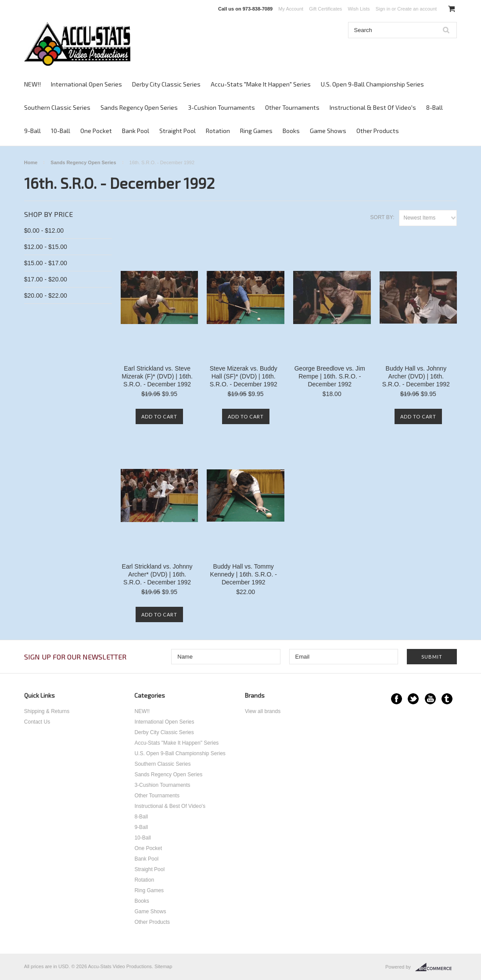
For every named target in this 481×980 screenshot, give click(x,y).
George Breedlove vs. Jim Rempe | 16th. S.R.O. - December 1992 (330, 376)
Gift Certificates (325, 9)
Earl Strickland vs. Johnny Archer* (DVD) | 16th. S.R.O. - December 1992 (157, 574)
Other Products (378, 131)
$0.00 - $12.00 (44, 231)
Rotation (218, 131)
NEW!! (32, 84)
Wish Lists (359, 9)
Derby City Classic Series (166, 84)
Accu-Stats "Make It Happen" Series (261, 84)
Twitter (413, 699)
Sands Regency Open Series (139, 107)
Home (31, 162)
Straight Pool (178, 131)
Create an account (417, 9)
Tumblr (447, 699)
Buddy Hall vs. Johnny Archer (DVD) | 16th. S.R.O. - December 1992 (416, 376)
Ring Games (256, 131)
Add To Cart (159, 416)
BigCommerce (436, 967)
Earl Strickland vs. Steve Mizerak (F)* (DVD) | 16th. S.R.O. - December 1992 (157, 376)
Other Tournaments (292, 107)
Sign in (383, 9)
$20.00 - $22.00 (46, 295)
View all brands (263, 711)
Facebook (397, 699)
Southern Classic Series (57, 107)
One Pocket (96, 131)
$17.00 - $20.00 (46, 279)
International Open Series (86, 84)
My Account (291, 9)
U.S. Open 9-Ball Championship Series (372, 84)
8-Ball (434, 107)
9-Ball (32, 131)
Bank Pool (136, 131)
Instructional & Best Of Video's (373, 107)
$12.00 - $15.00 (46, 247)
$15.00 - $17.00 (46, 263)
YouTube (430, 699)
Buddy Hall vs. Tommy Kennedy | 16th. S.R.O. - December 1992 (244, 574)
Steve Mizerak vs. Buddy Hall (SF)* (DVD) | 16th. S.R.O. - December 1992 (244, 376)
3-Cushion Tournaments (221, 107)
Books (291, 131)
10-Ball (61, 131)
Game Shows (328, 131)
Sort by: (382, 217)
